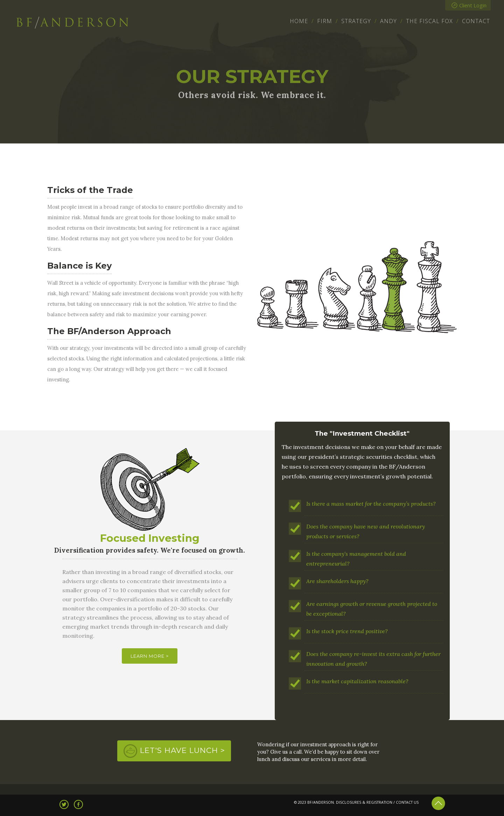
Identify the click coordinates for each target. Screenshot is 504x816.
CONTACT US (407, 802)
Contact (476, 21)
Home (299, 21)
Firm (325, 21)
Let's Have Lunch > (183, 750)
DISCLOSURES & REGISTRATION (364, 802)
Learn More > (150, 656)
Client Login (469, 5)
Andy (388, 21)
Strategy (356, 21)
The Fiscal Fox (429, 21)
